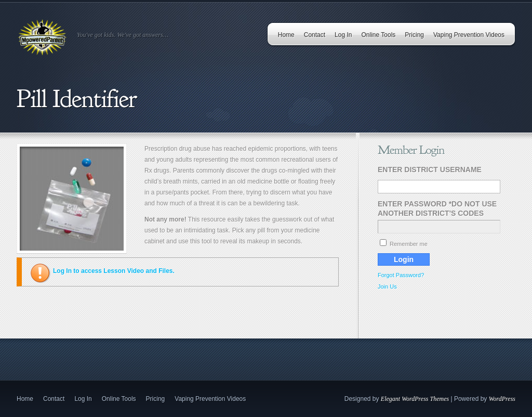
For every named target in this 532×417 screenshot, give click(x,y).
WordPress (502, 399)
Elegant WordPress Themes (415, 399)
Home (286, 35)
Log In (343, 35)
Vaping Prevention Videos (469, 35)
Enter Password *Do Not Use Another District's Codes (437, 208)
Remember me (404, 244)
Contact (315, 35)
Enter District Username (430, 170)
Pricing (414, 35)
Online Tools (378, 35)
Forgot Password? (401, 275)
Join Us (387, 286)
